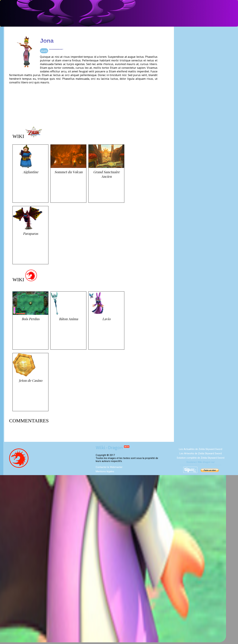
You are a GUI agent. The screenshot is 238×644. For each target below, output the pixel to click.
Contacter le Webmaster (109, 467)
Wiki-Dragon (113, 448)
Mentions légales (105, 471)
